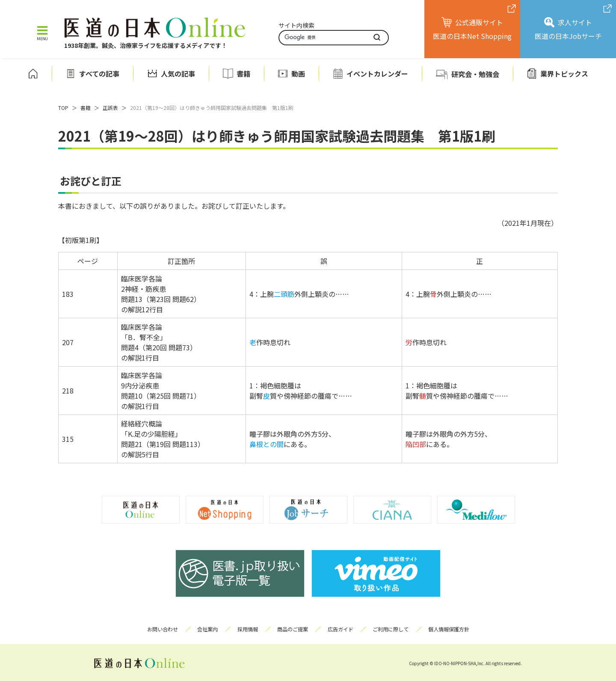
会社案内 (204, 629)
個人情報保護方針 (453, 629)
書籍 (243, 73)
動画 (298, 73)
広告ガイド (342, 629)
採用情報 (246, 629)
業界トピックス (564, 73)
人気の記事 (178, 73)
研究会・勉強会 (475, 74)
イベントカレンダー (377, 73)
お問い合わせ (158, 629)
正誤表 (110, 108)
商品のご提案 (293, 629)
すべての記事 (99, 73)
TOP (63, 108)
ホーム (33, 74)
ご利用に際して (394, 629)
